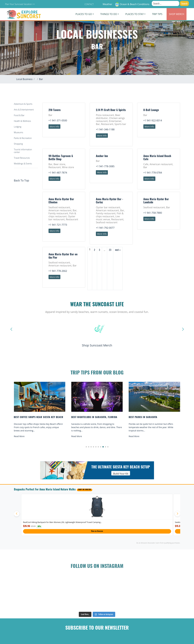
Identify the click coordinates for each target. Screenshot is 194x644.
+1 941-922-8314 (153, 120)
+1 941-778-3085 (105, 166)
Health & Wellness (22, 121)
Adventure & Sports (23, 104)
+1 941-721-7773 (58, 225)
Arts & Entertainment (24, 110)
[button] (86, 447)
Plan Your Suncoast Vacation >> (20, 4)
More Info (55, 127)
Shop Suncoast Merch (97, 345)
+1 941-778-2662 (58, 271)
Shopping (18, 144)
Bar (41, 79)
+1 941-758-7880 (153, 213)
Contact (89, 4)
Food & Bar (19, 115)
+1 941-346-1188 (105, 129)
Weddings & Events (23, 164)
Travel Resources (22, 158)
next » (118, 250)
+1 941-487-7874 (58, 173)
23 (110, 250)
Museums (19, 132)
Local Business (24, 79)
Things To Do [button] (109, 14)
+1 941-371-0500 (58, 120)
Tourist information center (23, 151)
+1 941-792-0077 (105, 228)
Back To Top (22, 180)
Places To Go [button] (84, 14)
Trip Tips (157, 14)
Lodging (18, 127)
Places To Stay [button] (135, 14)
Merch (177, 14)
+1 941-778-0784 (153, 173)
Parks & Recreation (23, 138)
